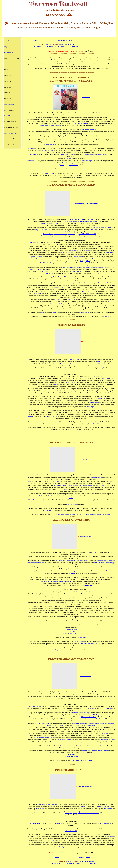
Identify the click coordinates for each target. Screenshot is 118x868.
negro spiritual (92, 376)
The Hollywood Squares (69, 163)
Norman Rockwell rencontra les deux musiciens (54, 223)
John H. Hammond (102, 283)
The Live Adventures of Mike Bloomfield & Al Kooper (81, 221)
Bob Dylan (87, 250)
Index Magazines (9, 104)
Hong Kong (76, 561)
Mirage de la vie (94, 403)
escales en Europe (71, 571)
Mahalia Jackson (74, 360)
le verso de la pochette (89, 130)
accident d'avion (74, 165)
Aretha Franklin (95, 424)
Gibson (82, 312)
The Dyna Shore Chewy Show (90, 644)
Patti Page (91, 485)
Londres (60, 561)
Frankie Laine (100, 485)
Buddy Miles (37, 293)
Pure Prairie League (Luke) (86, 786)
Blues (88, 261)
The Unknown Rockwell (81, 123)
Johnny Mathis (77, 485)
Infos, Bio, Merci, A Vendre (12, 58)
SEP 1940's (7, 87)
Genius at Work (71, 631)
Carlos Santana (94, 230)
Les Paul (87, 312)
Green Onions (96, 228)
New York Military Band (42, 723)
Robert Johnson (70, 382)
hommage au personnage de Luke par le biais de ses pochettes (82, 813)
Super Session (71, 300)
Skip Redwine (34, 154)
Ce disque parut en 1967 (50, 144)
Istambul (69, 561)
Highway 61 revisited (88, 283)
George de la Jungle (86, 161)
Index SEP (7, 64)
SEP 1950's (7, 93)
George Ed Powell (110, 836)
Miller (30, 481)
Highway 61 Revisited (36, 257)
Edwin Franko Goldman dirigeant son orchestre (96, 750)
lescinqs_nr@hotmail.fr (66, 44)
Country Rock (41, 805)
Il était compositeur (65, 154)
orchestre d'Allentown (100, 746)
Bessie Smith (105, 378)
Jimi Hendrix (77, 267)
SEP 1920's (7, 76)
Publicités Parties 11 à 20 (11, 127)
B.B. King (39, 269)
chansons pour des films (46, 150)
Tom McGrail (107, 823)
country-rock (60, 823)
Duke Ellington (90, 407)
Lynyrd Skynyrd (49, 273)
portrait (49, 510)
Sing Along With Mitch (97, 477)
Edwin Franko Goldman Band (80, 723)
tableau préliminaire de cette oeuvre (51, 125)
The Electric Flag (85, 291)
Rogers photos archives (82, 169)
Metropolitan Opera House (89, 717)
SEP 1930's (7, 81)
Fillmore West (90, 219)
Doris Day (85, 485)
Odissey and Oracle (78, 271)
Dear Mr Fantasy (106, 228)
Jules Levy (96, 715)
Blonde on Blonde (91, 259)
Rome (64, 561)
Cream (106, 267)
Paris (56, 561)
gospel (101, 376)
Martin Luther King (52, 416)
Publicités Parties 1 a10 (11, 122)
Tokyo (81, 561)
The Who (111, 267)
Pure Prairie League (52, 805)
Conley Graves (83, 637)
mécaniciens (72, 573)
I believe (86, 342)
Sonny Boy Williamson (41, 230)
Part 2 (92, 586)
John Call (53, 841)
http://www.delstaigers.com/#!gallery (83, 760)
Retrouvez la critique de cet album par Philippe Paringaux (59, 234)
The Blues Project (78, 257)
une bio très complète (72, 504)
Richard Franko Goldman (64, 740)
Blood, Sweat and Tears (47, 263)
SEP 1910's (7, 70)
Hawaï (83, 571)
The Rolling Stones (68, 267)
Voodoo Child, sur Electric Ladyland (93, 267)
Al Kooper (57, 300)
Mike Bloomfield (67, 253)
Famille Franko (90, 709)
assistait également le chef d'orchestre (96, 154)
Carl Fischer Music (101, 719)
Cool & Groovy (80, 642)
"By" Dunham (31, 148)
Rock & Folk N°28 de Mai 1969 (88, 234)
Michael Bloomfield (59, 277)
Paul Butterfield (59, 287)
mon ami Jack (50, 173)
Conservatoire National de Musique (80, 713)
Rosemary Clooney (67, 485)
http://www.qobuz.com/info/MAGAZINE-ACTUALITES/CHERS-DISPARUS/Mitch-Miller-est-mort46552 (81, 514)
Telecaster (55, 312)
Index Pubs (7, 116)
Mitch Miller (31, 475)
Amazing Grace (102, 368)
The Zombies (45, 271)
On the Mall (71, 754)
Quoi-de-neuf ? (9, 52)
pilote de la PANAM (108, 571)
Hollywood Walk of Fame (72, 746)
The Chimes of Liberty (71, 756)
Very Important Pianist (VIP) (71, 633)
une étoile (59, 746)
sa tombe (70, 159)
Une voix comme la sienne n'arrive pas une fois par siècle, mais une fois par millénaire (84, 364)
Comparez (82, 807)
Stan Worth (31, 161)
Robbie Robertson (34, 259)
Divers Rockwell (9, 139)
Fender (43, 312)
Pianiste (73, 154)
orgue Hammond (110, 253)
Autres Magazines (9, 110)
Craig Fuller (100, 823)
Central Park (91, 725)
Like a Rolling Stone (76, 250)
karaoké (57, 481)
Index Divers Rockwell (11, 133)
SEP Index (75, 47)
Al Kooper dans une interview (57, 236)
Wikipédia (97, 273)
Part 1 (87, 586)
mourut (62, 165)
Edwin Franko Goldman (35, 706)
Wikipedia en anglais (71, 232)
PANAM (94, 552)
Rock (82, 261)
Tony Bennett (57, 485)
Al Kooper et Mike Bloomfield (76, 219)
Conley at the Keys (71, 629)
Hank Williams (40, 496)
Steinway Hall (109, 709)
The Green (76, 725)
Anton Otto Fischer (10, 145)
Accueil (7, 41)
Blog (6, 47)
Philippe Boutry (59, 650)
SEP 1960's (7, 99)
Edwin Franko (105, 733)
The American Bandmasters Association (45, 738)
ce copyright (63, 142)
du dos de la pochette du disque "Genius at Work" (76, 592)
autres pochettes (107, 809)
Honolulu (86, 561)
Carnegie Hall (101, 398)
